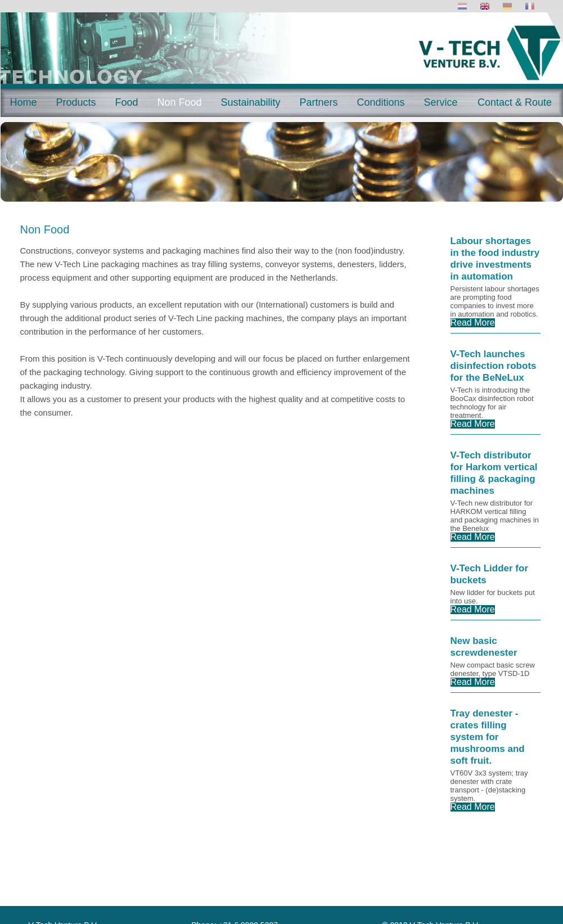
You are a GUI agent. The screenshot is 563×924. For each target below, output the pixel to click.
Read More (473, 323)
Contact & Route (515, 102)
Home (23, 102)
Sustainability (250, 102)
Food (126, 102)
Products (76, 102)
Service (440, 102)
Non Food (179, 102)
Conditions (380, 102)
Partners (318, 102)
